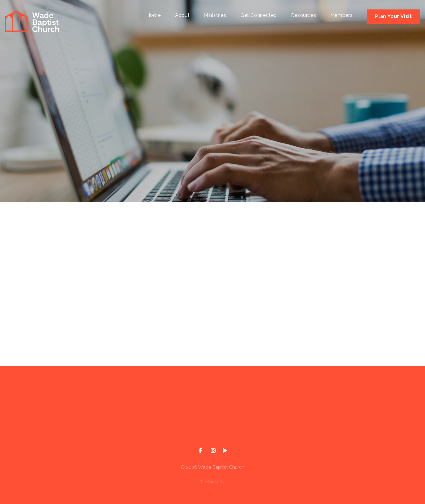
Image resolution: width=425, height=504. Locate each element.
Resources (304, 16)
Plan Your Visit (394, 16)
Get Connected (259, 16)
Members (341, 16)
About (182, 16)
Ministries (215, 16)
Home (154, 16)
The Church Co (212, 482)
